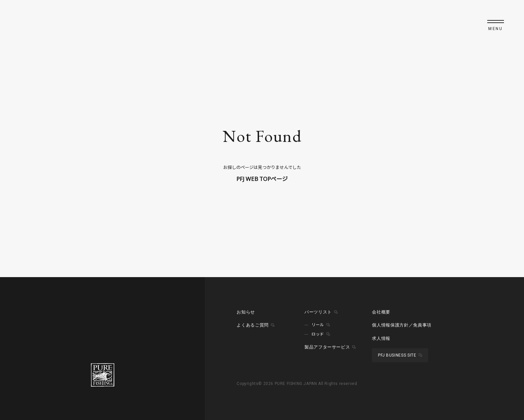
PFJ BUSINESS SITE (397, 355)
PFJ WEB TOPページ (262, 179)
